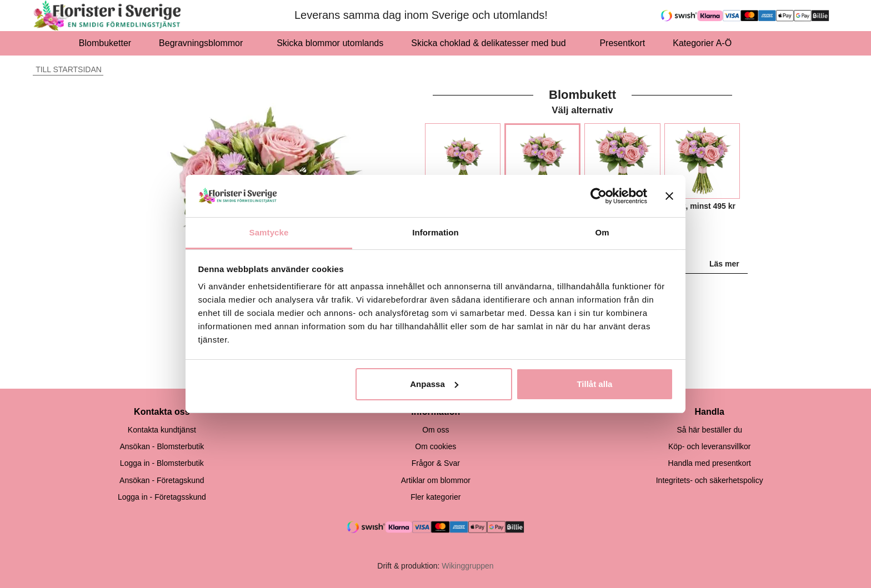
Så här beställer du (709, 430)
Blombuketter (105, 43)
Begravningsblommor (204, 43)
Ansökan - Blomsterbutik (162, 446)
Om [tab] (602, 232)
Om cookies (436, 446)
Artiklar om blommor (436, 480)
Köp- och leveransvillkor (710, 446)
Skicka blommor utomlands (330, 43)
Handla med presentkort (710, 463)
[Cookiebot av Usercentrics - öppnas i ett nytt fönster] (599, 196)
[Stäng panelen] (669, 196)
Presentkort (622, 43)
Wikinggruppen (467, 566)
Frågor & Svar (436, 463)
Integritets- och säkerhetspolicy (710, 480)
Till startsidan (67, 69)
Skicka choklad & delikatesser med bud (491, 43)
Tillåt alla (594, 384)
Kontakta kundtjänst (162, 430)
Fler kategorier (436, 497)
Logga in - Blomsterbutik (162, 463)
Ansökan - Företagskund (162, 480)
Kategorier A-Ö (705, 43)
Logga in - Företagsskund (162, 497)
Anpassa (434, 384)
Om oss (436, 430)
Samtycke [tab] (269, 232)
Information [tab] (436, 232)
